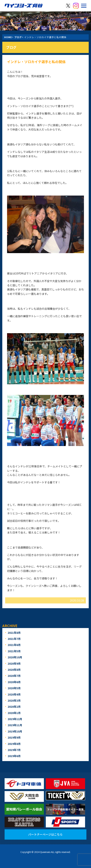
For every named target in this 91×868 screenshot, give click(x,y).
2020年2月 (14, 707)
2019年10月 (15, 731)
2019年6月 (14, 756)
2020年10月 (15, 657)
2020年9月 (14, 663)
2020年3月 (14, 700)
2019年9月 (14, 737)
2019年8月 (14, 744)
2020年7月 (14, 676)
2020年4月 (14, 694)
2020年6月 (14, 682)
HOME (8, 37)
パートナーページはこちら (45, 834)
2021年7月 (14, 639)
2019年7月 (14, 750)
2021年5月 (14, 651)
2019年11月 (15, 725)
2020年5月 (14, 688)
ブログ (18, 37)
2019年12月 (15, 719)
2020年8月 (14, 670)
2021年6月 (14, 645)
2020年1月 (14, 713)
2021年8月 (14, 633)
